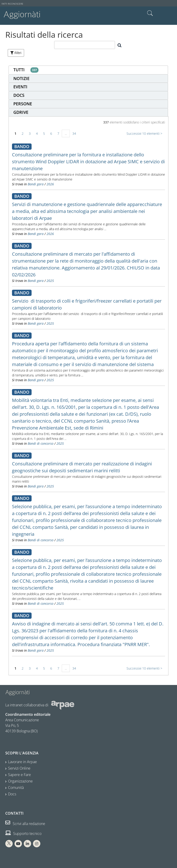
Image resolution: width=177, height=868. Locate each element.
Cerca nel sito (150, 13)
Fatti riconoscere (12, 4)
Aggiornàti (22, 14)
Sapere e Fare (19, 775)
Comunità (16, 788)
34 (74, 133)
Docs (12, 794)
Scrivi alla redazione (25, 824)
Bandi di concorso (41, 443)
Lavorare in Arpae (22, 762)
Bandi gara (36, 184)
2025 (50, 281)
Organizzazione (20, 781)
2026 (50, 184)
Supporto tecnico (23, 834)
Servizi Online (19, 768)
